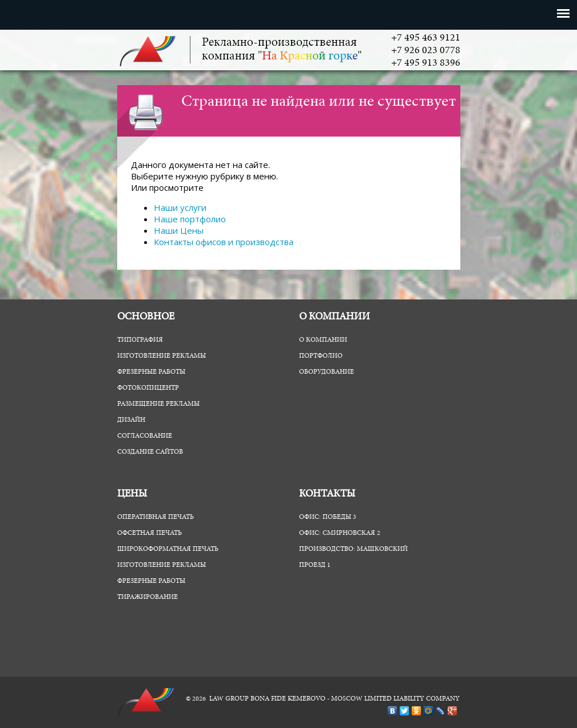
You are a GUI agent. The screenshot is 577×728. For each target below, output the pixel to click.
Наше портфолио (190, 219)
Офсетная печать (150, 533)
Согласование (145, 436)
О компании (323, 340)
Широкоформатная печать (168, 549)
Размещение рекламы (158, 404)
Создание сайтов (150, 452)
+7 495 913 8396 (426, 63)
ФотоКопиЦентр (148, 388)
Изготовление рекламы (162, 356)
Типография (140, 340)
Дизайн (131, 420)
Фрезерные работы (151, 372)
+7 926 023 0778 (426, 51)
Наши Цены (179, 230)
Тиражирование (148, 597)
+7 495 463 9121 (426, 38)
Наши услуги (180, 207)
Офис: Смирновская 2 (340, 533)
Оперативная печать (156, 517)
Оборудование (327, 372)
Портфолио (321, 356)
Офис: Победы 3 (328, 517)
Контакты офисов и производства (224, 242)
